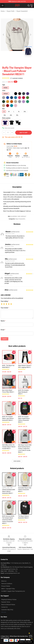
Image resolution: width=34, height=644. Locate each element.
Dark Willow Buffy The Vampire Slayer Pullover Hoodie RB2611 (9, 447)
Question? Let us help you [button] (26, 642)
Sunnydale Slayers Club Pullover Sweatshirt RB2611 (25, 490)
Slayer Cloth (10, 11)
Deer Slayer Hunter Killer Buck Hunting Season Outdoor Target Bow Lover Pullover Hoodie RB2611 (25, 449)
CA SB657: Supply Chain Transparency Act (13, 591)
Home (3, 11)
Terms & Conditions (7, 584)
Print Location (6, 118)
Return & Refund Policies (8, 605)
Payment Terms (6, 602)
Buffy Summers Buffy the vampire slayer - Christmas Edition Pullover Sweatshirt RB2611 (8, 520)
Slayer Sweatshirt (22, 11)
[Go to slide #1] (12, 60)
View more (17, 461)
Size (3, 109)
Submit (5, 339)
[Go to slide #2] (22, 60)
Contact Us (4, 607)
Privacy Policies (6, 586)
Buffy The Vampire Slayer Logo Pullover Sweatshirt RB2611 (8, 418)
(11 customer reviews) (16, 78)
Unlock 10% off (31, 636)
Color (4, 91)
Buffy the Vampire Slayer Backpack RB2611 (23, 392)
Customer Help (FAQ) (7, 610)
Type (4, 85)
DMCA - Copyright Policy (8, 589)
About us (4, 581)
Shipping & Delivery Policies (9, 599)
